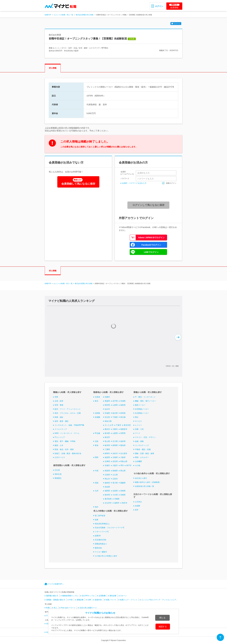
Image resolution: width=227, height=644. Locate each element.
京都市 (107, 465)
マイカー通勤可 (101, 552)
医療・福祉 (59, 417)
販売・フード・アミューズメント (68, 409)
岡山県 (123, 471)
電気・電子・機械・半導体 (65, 441)
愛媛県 (123, 483)
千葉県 (115, 417)
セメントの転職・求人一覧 (64, 15)
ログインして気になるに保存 (148, 205)
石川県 (115, 441)
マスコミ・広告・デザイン (145, 437)
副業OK (98, 536)
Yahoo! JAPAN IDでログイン (151, 238)
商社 (137, 417)
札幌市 (107, 397)
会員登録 (174, 6)
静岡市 (107, 453)
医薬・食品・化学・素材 (64, 449)
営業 (56, 397)
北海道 (97, 397)
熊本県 (107, 495)
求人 (55, 608)
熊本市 (125, 503)
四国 (97, 483)
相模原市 (124, 429)
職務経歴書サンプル (70, 596)
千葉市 (119, 425)
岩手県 (115, 401)
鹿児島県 (108, 499)
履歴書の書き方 (52, 596)
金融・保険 (139, 441)
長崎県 (123, 491)
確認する (163, 627)
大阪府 (123, 457)
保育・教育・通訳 (62, 421)
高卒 (137, 510)
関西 (97, 457)
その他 (138, 465)
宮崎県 (123, 495)
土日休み (138, 502)
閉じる (162, 618)
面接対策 (98, 600)
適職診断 (80, 600)
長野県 (123, 433)
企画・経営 (59, 401)
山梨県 (115, 433)
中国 (97, 471)
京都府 (115, 457)
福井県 (123, 441)
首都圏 (97, 417)
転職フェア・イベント (129, 600)
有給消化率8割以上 (102, 524)
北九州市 (108, 503)
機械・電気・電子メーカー (145, 401)
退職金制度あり (101, 544)
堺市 (122, 465)
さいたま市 (109, 425)
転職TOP (48, 15)
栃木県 (115, 413)
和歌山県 (124, 461)
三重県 (107, 449)
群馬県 (123, 413)
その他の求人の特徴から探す (106, 556)
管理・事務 (59, 405)
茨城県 (107, 413)
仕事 (89, 600)
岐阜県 (107, 445)
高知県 (107, 487)
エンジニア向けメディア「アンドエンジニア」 (160, 600)
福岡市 (117, 503)
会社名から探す (141, 478)
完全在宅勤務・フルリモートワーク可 (110, 528)
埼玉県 (107, 417)
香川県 (115, 483)
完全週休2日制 (101, 540)
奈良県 (115, 461)
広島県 (107, 475)
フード (138, 433)
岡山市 (107, 479)
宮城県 (123, 401)
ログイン (159, 6)
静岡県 (115, 445)
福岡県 (107, 491)
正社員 (57, 470)
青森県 (107, 401)
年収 (71, 600)
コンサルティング (142, 445)
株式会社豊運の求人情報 (85, 15)
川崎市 (115, 429)
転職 (48, 608)
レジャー (138, 425)
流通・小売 (139, 429)
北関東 (97, 413)
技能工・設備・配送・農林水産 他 (68, 453)
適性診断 (113, 596)
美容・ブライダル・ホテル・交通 (68, 413)
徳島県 (107, 483)
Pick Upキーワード (68, 608)
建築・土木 (59, 445)
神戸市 (129, 465)
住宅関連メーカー (142, 409)
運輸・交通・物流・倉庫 (144, 453)
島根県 (115, 471)
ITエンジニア (60, 437)
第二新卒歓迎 (100, 516)
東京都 (123, 417)
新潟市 (107, 437)
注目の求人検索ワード (88, 608)
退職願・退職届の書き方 (56, 600)
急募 (97, 520)
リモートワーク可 (102, 532)
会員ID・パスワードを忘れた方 (134, 183)
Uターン (124, 596)
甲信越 (97, 433)
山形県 (115, 405)
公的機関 (138, 461)
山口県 (115, 475)
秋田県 (107, 405)
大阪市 (115, 465)
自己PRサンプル (88, 596)
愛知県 (123, 445)
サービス (138, 421)
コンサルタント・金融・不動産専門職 (69, 425)
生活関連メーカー (142, 413)
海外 (97, 507)
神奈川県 (108, 421)
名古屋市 (124, 453)
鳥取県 (107, 471)
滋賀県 (107, 457)
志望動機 (102, 596)
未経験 (138, 506)
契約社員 (58, 474)
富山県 (107, 441)
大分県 (115, 495)
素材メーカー (140, 405)
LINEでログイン (151, 252)
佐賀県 (115, 491)
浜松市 (115, 453)
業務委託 (58, 478)
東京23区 (127, 425)
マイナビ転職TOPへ (56, 584)
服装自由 (98, 548)
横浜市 (107, 429)
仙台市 (107, 409)
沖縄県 (117, 499)
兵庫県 (107, 461)
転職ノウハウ (111, 600)
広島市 (115, 479)
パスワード (125, 178)
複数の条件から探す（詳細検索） (148, 482)
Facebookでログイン (151, 245)
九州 (97, 491)
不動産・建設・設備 (143, 449)
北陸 (97, 441)
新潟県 (107, 433)
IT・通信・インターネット (145, 397)
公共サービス (60, 457)
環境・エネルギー (142, 457)
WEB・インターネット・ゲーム (67, 433)
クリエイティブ (61, 429)
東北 (97, 401)
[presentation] (149, 193)
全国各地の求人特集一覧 (144, 486)
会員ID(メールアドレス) (127, 173)
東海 (97, 445)
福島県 (123, 405)
